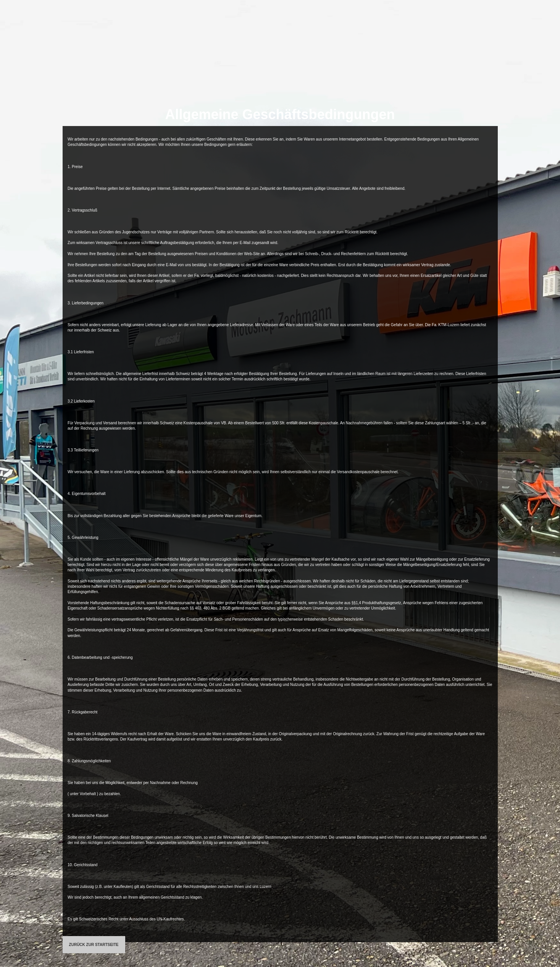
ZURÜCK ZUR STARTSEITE (94, 945)
